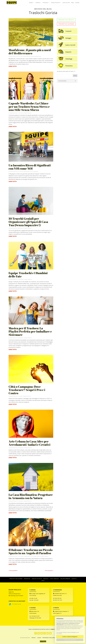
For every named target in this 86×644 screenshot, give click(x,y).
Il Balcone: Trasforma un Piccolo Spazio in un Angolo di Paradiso (31, 551)
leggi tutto (13, 66)
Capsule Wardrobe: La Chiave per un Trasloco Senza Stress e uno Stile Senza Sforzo (29, 107)
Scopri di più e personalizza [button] (70, 640)
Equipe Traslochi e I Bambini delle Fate (28, 275)
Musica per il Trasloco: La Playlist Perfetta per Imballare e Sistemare (30, 331)
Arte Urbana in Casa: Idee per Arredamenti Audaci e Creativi (29, 443)
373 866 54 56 (16, 604)
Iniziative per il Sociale (29, 172)
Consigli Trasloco (27, 113)
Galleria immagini (65, 579)
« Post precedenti (13, 570)
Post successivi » (49, 570)
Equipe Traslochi (14, 56)
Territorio (36, 172)
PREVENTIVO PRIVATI (66, 20)
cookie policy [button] (76, 625)
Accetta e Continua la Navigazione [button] (70, 637)
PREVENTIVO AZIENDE (66, 24)
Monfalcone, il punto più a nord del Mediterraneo (30, 52)
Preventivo (45, 3)
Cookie (39, 638)
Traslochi (38, 3)
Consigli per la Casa (28, 556)
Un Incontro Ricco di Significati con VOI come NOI (30, 167)
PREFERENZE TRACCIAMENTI (49, 638)
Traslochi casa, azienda (16, 579)
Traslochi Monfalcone (36, 56)
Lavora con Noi (66, 3)
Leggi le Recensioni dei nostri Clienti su (43, 629)
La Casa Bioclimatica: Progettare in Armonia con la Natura (31, 496)
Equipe (31, 3)
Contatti (77, 3)
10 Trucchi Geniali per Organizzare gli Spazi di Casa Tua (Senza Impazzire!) (28, 222)
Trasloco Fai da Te (55, 3)
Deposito (46, 579)
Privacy (34, 638)
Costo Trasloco (54, 579)
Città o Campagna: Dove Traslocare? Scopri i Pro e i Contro (27, 390)
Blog (72, 3)
